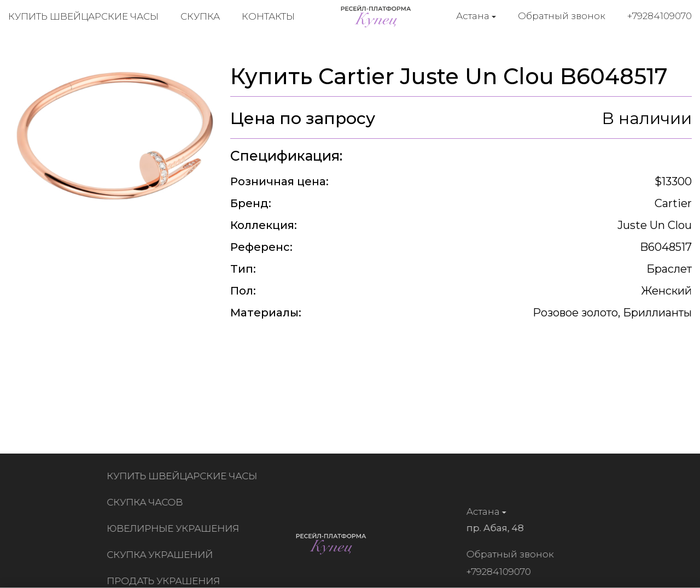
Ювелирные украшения (176, 528)
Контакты (268, 16)
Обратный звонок (562, 16)
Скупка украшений (162, 555)
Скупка (200, 16)
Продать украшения (166, 581)
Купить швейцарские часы (83, 16)
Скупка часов (147, 502)
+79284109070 (660, 16)
